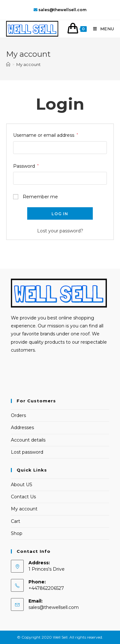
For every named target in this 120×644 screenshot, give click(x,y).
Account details (28, 440)
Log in (60, 214)
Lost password (27, 452)
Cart (16, 521)
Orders (18, 415)
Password (26, 166)
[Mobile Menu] (101, 29)
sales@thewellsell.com (54, 607)
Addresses (22, 428)
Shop (17, 533)
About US (22, 485)
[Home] (8, 64)
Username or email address (46, 135)
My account (24, 509)
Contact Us (23, 497)
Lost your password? (60, 231)
